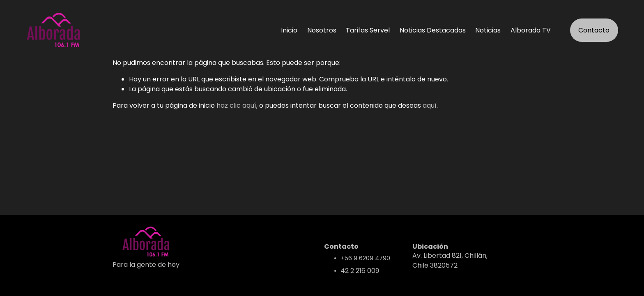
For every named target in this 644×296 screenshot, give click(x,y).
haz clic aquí (236, 105)
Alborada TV (531, 30)
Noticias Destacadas (433, 30)
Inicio (289, 30)
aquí (430, 105)
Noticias (488, 30)
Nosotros (322, 30)
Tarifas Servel (368, 30)
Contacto (594, 30)
